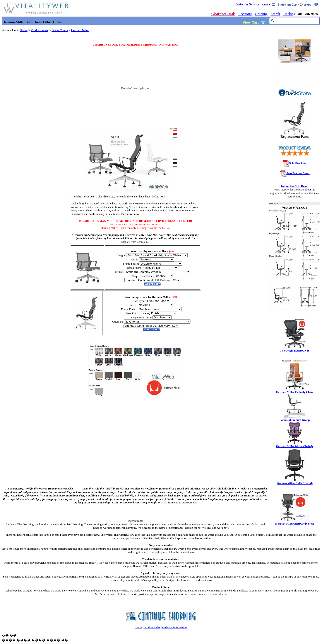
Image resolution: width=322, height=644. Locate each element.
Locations (245, 14)
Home (24, 30)
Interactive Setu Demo (295, 186)
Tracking (289, 14)
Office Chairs (60, 30)
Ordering (261, 14)
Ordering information (175, 627)
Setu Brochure (298, 163)
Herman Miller (80, 30)
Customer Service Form (251, 4)
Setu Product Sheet (298, 173)
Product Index (39, 30)
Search (275, 14)
